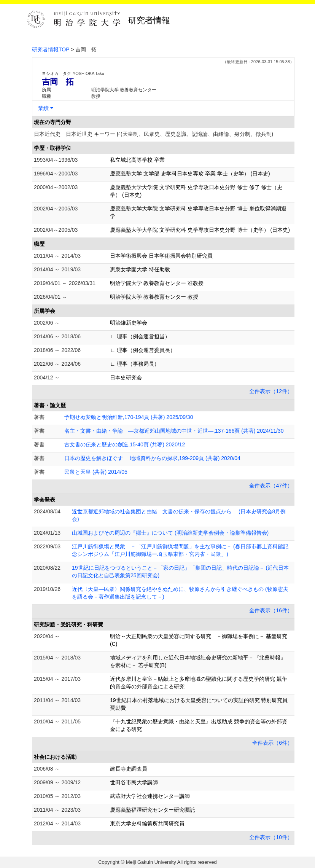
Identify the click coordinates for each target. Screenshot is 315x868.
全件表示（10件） (271, 837)
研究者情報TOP (51, 49)
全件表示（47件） (271, 486)
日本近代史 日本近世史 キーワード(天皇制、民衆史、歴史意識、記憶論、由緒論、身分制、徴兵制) (154, 134)
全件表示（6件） (272, 743)
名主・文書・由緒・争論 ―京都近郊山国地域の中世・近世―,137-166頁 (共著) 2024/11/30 (174, 431)
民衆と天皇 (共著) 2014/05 (96, 472)
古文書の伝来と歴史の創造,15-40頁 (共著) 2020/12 (125, 444)
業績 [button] (43, 108)
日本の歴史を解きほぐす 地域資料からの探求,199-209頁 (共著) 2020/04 (152, 458)
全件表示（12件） (271, 391)
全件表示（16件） (271, 610)
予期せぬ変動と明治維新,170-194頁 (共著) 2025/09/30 (129, 417)
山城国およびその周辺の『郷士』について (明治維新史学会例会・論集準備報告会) (170, 533)
